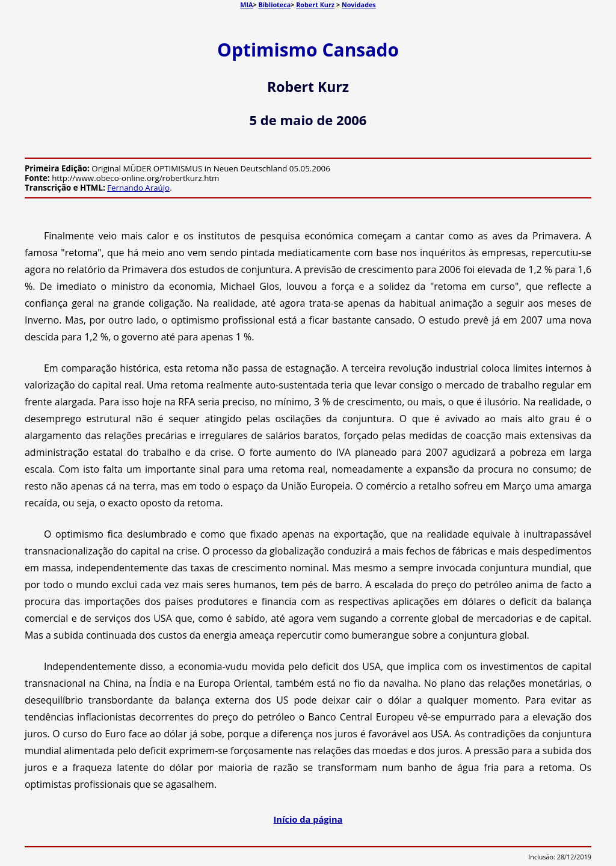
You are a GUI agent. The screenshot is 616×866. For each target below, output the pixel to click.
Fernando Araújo (138, 188)
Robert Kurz (315, 5)
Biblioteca (274, 5)
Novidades (359, 5)
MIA (246, 5)
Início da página (308, 819)
